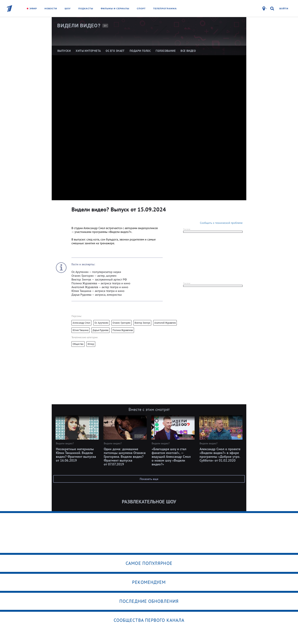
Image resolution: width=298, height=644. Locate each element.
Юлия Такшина (80, 330)
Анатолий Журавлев (165, 323)
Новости (51, 9)
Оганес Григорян (121, 323)
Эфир (33, 9)
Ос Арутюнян (101, 323)
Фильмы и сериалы (115, 9)
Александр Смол (81, 323)
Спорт (141, 9)
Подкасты (86, 9)
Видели (79, 26)
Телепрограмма (165, 9)
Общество (78, 344)
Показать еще (149, 479)
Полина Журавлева (123, 330)
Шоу (68, 9)
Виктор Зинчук (142, 323)
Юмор (91, 344)
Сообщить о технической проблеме (221, 223)
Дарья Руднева (100, 330)
